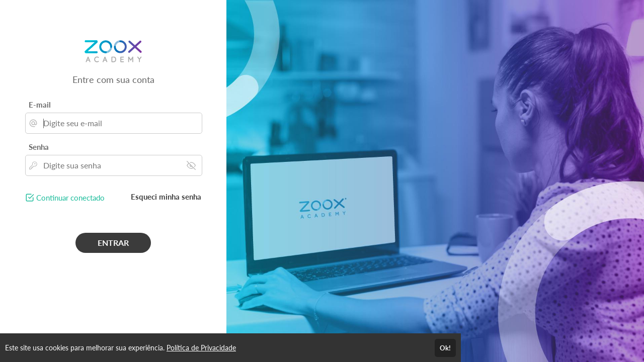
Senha (39, 147)
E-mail (40, 105)
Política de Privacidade (201, 348)
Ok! (445, 348)
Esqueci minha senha (166, 197)
